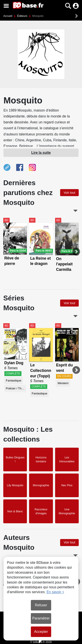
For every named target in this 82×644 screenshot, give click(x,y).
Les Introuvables (67, 459)
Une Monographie (67, 511)
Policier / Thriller (16, 388)
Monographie (41, 485)
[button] (68, 6)
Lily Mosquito (15, 485)
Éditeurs (22, 16)
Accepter (41, 632)
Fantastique (14, 381)
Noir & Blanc (15, 511)
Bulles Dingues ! (15, 459)
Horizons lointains (41, 459)
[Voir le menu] (6, 6)
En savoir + (55, 592)
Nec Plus (67, 485)
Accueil (8, 16)
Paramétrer (41, 618)
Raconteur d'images (41, 511)
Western (63, 383)
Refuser (41, 605)
